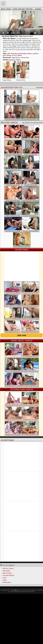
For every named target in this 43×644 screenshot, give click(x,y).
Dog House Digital (23, 9)
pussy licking (7, 55)
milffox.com (16, 590)
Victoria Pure (25, 58)
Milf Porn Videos (8, 568)
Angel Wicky (16, 58)
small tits (35, 53)
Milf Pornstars (7, 573)
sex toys (14, 55)
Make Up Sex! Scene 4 (26, 36)
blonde (20, 55)
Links (4, 578)
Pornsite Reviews (8, 575)
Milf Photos (6, 571)
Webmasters (7, 582)
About (5, 580)
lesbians (29, 53)
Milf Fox (21, 3)
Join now (22, 335)
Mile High (6, 9)
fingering (14, 53)
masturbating (22, 53)
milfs (8, 53)
